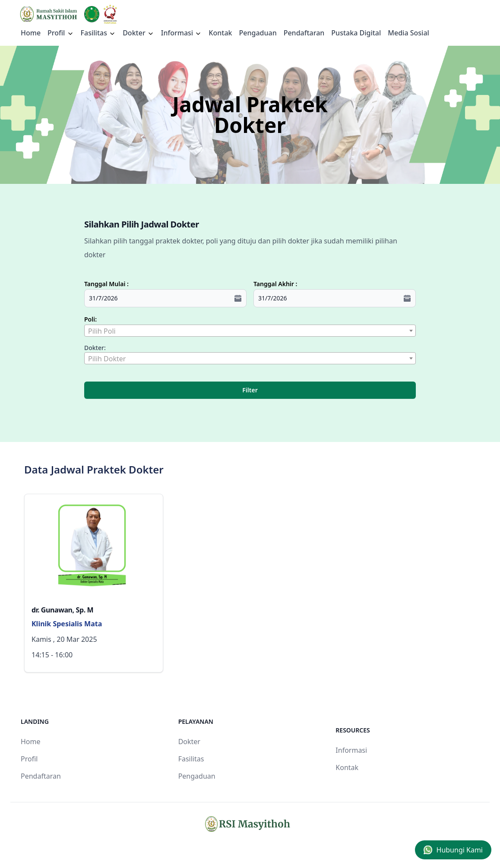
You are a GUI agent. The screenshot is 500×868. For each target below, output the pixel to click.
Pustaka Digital (356, 33)
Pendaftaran (304, 33)
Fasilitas (98, 33)
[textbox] (250, 331)
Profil (29, 759)
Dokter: (95, 348)
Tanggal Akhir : (275, 284)
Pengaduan (258, 33)
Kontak (220, 33)
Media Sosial (408, 33)
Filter (250, 390)
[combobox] (250, 331)
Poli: (90, 319)
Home (31, 33)
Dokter (138, 33)
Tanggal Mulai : (106, 284)
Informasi (182, 33)
